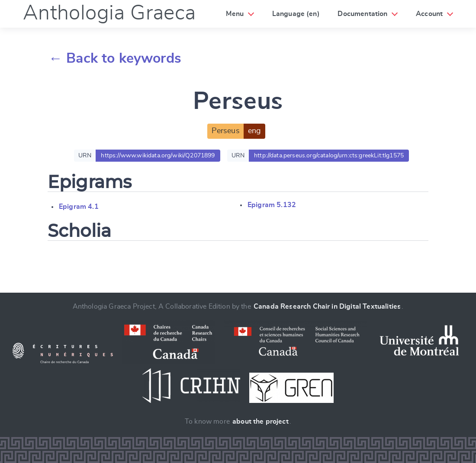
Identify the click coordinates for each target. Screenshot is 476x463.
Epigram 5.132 (272, 205)
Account (429, 14)
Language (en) (296, 14)
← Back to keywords (115, 58)
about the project (261, 421)
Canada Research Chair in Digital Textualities (327, 307)
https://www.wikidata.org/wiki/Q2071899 (158, 156)
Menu (235, 14)
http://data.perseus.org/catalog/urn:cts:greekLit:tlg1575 (329, 156)
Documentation (362, 14)
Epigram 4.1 (79, 207)
